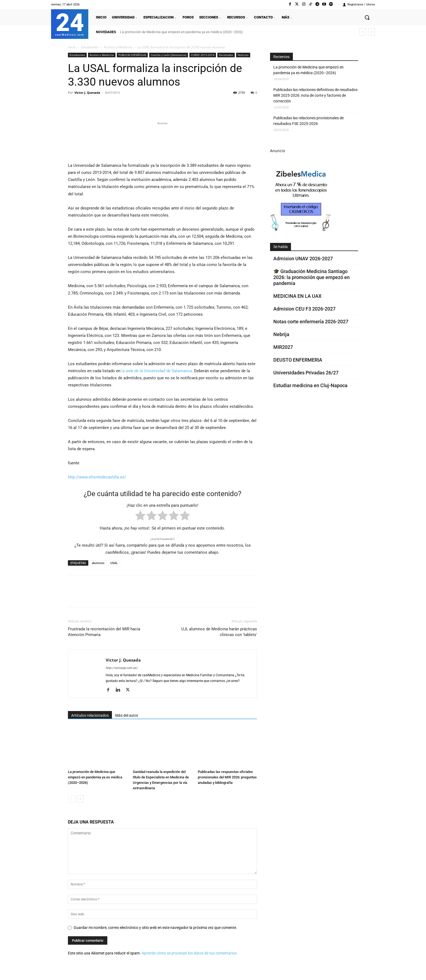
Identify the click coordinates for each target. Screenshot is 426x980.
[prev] (363, 32)
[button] (367, 17)
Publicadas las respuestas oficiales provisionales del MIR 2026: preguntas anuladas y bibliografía (227, 777)
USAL (114, 563)
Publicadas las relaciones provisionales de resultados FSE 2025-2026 (308, 121)
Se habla (281, 247)
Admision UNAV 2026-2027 (303, 259)
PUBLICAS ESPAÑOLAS (132, 55)
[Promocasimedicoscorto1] (301, 230)
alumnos (98, 563)
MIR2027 (283, 347)
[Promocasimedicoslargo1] (162, 141)
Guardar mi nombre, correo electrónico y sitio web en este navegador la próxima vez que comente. (155, 928)
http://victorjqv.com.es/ (122, 668)
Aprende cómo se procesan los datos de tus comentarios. (190, 953)
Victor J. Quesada (87, 93)
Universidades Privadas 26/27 (306, 373)
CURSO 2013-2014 (203, 55)
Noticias (243, 55)
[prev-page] (71, 799)
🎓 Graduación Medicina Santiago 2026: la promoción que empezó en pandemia (311, 277)
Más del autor (127, 715)
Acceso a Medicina (118, 47)
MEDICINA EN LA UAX (297, 296)
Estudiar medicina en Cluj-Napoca (310, 385)
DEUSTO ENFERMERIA (298, 360)
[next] (372, 32)
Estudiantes (90, 47)
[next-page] (80, 799)
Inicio (72, 47)
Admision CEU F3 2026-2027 (304, 309)
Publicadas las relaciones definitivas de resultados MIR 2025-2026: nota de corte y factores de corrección (315, 95)
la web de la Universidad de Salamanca (157, 371)
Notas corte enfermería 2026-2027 (311, 322)
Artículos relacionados (90, 715)
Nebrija (281, 334)
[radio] (140, 517)
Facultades (226, 55)
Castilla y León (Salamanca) (169, 55)
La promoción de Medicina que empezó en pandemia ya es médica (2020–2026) (181, 32)
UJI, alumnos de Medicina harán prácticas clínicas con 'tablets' (219, 632)
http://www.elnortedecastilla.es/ (97, 477)
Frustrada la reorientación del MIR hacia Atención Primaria (104, 632)
